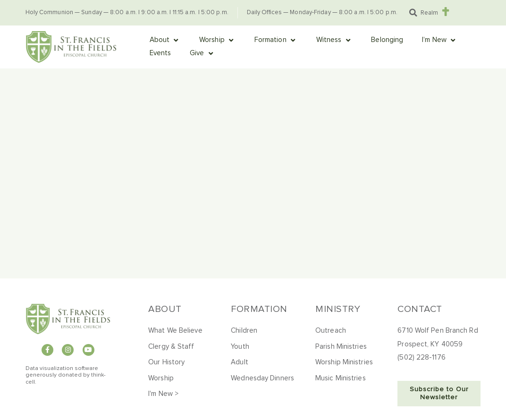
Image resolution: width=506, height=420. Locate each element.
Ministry (338, 309)
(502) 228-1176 (421, 357)
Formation (259, 309)
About (165, 309)
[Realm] (446, 12)
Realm (429, 13)
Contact (420, 309)
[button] (413, 13)
